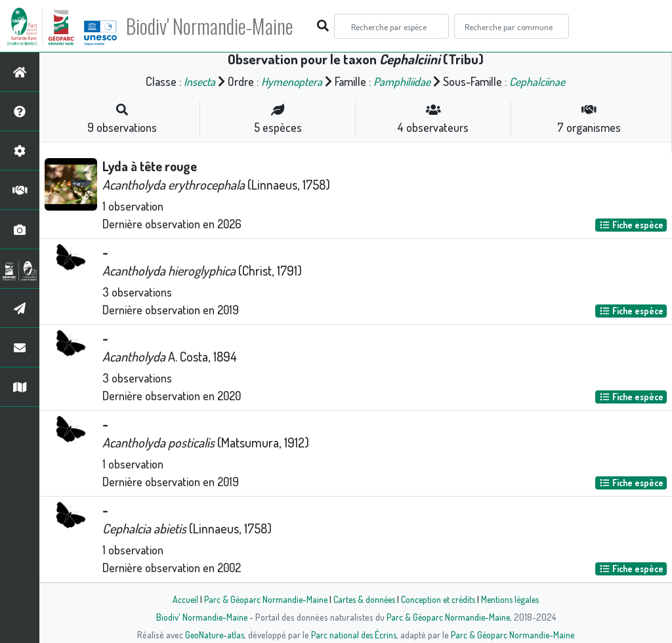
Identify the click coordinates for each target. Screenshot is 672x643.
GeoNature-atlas (212, 634)
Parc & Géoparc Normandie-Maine (261, 599)
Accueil (179, 599)
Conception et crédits (439, 599)
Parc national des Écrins (354, 634)
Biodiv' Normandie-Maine (216, 26)
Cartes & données (363, 599)
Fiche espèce (631, 225)
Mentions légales (514, 599)
